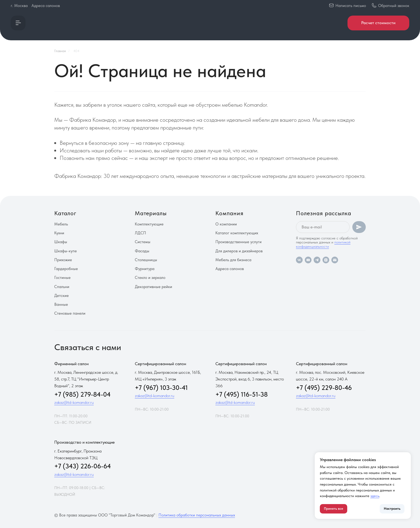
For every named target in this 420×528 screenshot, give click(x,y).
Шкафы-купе (66, 251)
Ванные (61, 304)
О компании (226, 224)
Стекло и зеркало (150, 278)
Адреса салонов (46, 6)
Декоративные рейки (153, 287)
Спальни (62, 287)
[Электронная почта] (335, 260)
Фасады (142, 251)
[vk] (299, 260)
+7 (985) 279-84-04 (82, 394)
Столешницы (146, 260)
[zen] (326, 260)
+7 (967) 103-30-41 (161, 388)
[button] (18, 23)
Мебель (61, 224)
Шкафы (61, 242)
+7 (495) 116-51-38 (242, 394)
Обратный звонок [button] (394, 6)
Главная (60, 51)
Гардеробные (66, 269)
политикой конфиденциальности (323, 244)
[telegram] (317, 260)
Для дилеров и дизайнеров (239, 251)
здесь (375, 496)
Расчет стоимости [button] (378, 23)
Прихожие (63, 260)
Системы (143, 242)
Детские (61, 296)
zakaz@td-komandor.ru (74, 402)
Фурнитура (145, 269)
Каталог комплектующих (237, 233)
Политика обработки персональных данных (197, 515)
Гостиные (62, 278)
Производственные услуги (238, 242)
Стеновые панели (70, 313)
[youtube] (308, 260)
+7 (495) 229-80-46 (324, 388)
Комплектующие (149, 224)
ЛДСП (140, 233)
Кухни (59, 233)
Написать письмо (351, 6)
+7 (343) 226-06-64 (83, 466)
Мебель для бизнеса (233, 260)
